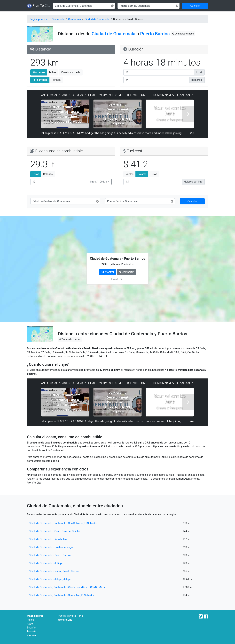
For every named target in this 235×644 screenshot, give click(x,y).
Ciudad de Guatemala (97, 19)
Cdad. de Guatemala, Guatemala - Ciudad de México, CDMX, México (68, 587)
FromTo (39, 6)
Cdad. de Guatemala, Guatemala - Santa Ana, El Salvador (62, 595)
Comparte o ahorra (183, 34)
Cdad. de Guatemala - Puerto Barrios (50, 555)
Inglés (30, 620)
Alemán (31, 635)
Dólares (142, 174)
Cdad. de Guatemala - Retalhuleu (48, 539)
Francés (31, 631)
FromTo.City (65, 620)
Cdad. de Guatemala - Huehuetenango (51, 547)
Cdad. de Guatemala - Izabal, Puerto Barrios (54, 571)
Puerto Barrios (155, 34)
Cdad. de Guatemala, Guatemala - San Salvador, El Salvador (63, 523)
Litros (36, 174)
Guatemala (58, 19)
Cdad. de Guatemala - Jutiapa (46, 563)
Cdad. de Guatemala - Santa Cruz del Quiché (54, 531)
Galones (48, 174)
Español (32, 628)
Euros (154, 174)
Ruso (30, 624)
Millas (53, 72)
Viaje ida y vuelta (71, 72)
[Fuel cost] (153, 182)
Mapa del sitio (35, 616)
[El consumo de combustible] (59, 182)
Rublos (129, 174)
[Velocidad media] (159, 72)
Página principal (39, 19)
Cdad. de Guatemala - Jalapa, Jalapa (50, 579)
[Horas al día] (156, 80)
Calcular (195, 6)
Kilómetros (39, 72)
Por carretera (40, 80)
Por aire (56, 80)
